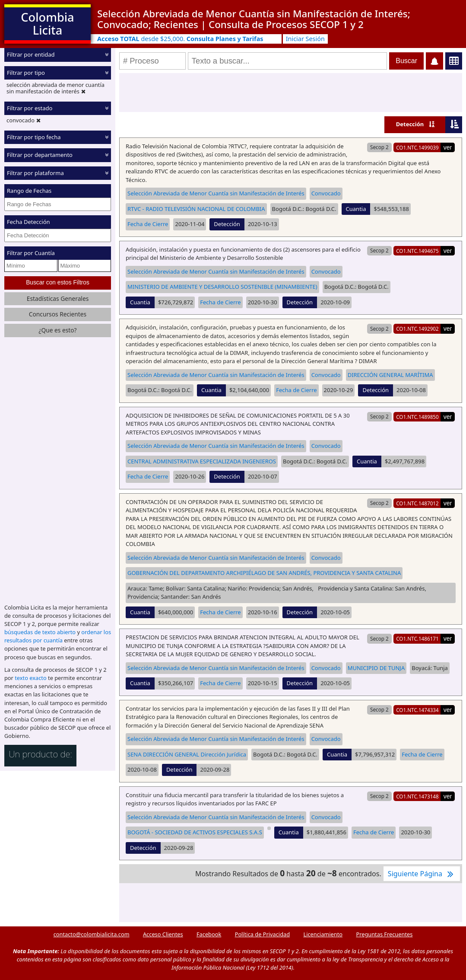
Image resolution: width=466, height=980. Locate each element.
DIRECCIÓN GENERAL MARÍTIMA (390, 375)
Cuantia (356, 209)
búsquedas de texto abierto (40, 632)
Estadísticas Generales (58, 298)
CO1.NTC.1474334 (417, 710)
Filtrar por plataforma (35, 172)
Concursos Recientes (58, 314)
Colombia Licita (47, 24)
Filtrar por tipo (26, 72)
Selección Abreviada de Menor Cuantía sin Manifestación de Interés (216, 193)
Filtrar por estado (30, 108)
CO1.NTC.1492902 (417, 329)
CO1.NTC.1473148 (417, 796)
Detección (410, 124)
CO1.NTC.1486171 (417, 638)
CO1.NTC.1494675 (417, 251)
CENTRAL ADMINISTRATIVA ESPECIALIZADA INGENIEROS (202, 461)
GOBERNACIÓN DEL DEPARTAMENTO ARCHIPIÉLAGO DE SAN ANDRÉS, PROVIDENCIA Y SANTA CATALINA (264, 573)
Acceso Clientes (163, 934)
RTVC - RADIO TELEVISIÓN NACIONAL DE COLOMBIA (196, 209)
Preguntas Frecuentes (384, 934)
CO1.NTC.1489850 (417, 417)
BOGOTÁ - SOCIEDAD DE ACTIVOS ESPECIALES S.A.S (195, 832)
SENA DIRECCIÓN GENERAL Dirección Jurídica (187, 754)
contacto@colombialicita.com (92, 934)
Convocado (326, 193)
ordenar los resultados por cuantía (58, 636)
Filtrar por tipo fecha (34, 137)
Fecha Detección (29, 222)
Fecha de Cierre (148, 224)
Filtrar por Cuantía (31, 253)
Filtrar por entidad (31, 54)
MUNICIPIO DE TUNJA (376, 668)
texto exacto (30, 678)
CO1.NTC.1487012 (417, 503)
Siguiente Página (422, 874)
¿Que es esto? (57, 330)
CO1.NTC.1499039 (417, 147)
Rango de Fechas (29, 191)
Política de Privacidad (262, 934)
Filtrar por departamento (40, 155)
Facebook (209, 934)
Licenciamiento (323, 934)
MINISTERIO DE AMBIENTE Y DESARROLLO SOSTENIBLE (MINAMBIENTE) (222, 287)
